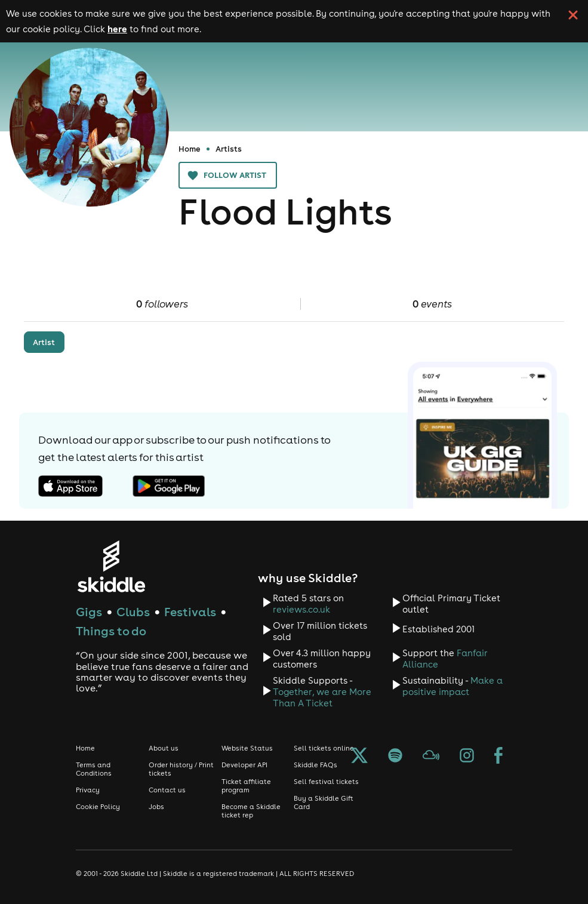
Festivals (190, 612)
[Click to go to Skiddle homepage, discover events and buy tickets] (111, 566)
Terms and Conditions (94, 769)
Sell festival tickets (326, 782)
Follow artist (228, 175)
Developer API (244, 765)
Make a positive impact (452, 686)
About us (164, 748)
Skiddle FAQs (315, 765)
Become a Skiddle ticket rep (251, 811)
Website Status (247, 748)
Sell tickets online (324, 748)
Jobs (156, 807)
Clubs (133, 612)
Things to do (111, 631)
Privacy (88, 790)
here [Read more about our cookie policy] (117, 29)
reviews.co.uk (301, 609)
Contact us (167, 790)
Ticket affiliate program (246, 786)
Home (190, 149)
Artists (229, 149)
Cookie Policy (98, 807)
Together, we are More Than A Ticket (322, 697)
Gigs (89, 612)
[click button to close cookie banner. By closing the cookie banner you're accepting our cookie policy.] (573, 15)
